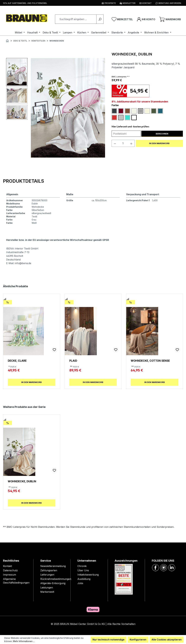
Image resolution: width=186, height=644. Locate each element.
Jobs (80, 583)
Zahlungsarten (49, 570)
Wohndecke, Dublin (22, 481)
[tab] (24, 181)
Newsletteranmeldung (53, 566)
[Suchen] (100, 19)
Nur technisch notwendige (108, 640)
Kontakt (7, 566)
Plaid (73, 361)
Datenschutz (10, 570)
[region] (56, 108)
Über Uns (83, 570)
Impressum (10, 575)
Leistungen (47, 588)
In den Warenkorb (159, 143)
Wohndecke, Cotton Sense (150, 361)
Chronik (82, 566)
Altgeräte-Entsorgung (53, 583)
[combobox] (76, 19)
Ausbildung (84, 579)
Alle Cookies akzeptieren (167, 640)
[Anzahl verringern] (115, 143)
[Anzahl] (123, 143)
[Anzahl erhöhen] (131, 143)
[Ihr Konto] (146, 19)
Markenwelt (47, 592)
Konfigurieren (138, 640)
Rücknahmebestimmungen (56, 579)
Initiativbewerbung (88, 575)
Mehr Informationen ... (24, 641)
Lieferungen (47, 575)
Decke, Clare (17, 361)
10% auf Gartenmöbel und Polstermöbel (25, 3)
